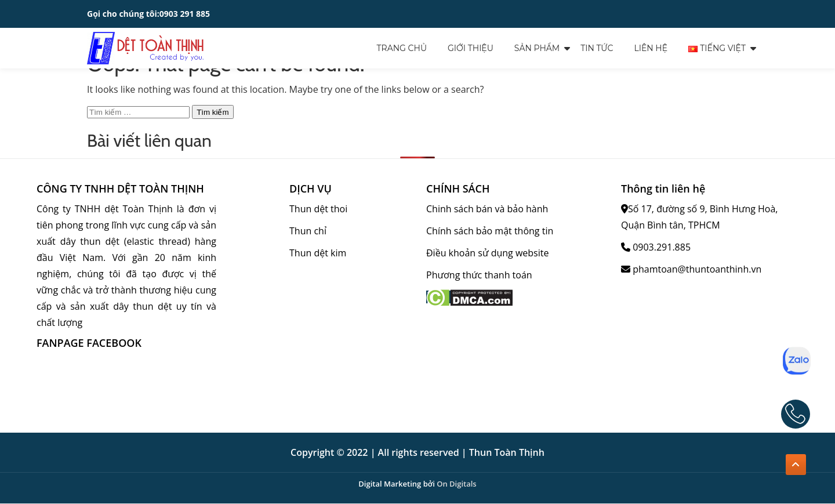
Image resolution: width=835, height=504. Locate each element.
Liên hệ (651, 48)
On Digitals (457, 484)
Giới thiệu (471, 48)
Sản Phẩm (537, 48)
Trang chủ (402, 48)
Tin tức (597, 48)
